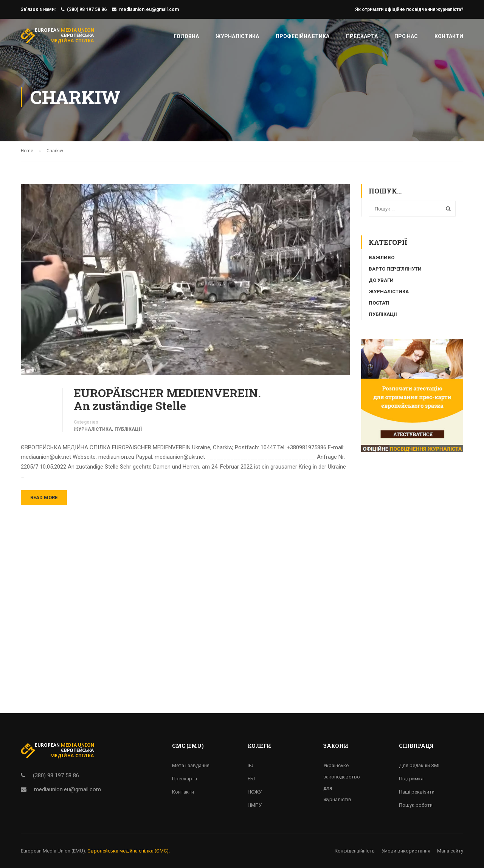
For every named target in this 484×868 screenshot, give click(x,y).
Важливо (382, 258)
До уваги (381, 280)
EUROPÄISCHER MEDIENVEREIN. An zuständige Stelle (167, 399)
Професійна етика (302, 36)
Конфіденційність (355, 851)
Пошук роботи (416, 805)
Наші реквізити (417, 792)
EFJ (251, 779)
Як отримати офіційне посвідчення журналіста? (409, 9)
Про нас (406, 36)
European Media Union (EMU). (54, 851)
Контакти (449, 36)
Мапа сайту (450, 851)
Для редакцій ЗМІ (419, 765)
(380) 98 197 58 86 (87, 9)
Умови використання (406, 851)
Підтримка (411, 779)
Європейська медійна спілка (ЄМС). (129, 851)
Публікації (128, 429)
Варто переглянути (395, 269)
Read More (44, 497)
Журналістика (237, 36)
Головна (186, 36)
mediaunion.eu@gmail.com (149, 9)
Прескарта (362, 36)
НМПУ (255, 805)
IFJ (251, 765)
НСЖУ (255, 792)
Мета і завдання (191, 765)
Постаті (379, 303)
